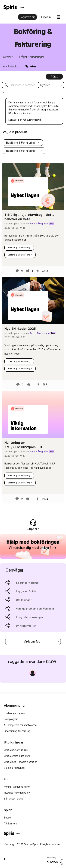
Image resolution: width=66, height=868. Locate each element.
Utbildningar (24, 600)
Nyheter (31, 66)
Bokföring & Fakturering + (22, 151)
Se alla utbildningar (15, 768)
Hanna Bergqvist (39, 223)
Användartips (11, 66)
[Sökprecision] (51, 85)
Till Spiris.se (10, 823)
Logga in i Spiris (26, 591)
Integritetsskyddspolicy (17, 793)
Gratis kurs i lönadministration (21, 762)
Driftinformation (26, 626)
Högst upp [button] (5, 859)
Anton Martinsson (40, 333)
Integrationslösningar (30, 617)
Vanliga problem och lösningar (35, 609)
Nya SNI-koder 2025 (20, 329)
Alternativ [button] (54, 78)
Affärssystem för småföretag (20, 725)
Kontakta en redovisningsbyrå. (25, 120)
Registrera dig (27, 17)
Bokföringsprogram (14, 713)
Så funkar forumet (28, 583)
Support (8, 818)
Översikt (8, 57)
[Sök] (33, 85)
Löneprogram (11, 719)
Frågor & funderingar (32, 57)
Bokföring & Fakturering (20, 143)
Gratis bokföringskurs (16, 750)
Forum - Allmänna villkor (17, 787)
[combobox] (33, 641)
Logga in (46, 17)
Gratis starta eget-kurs (17, 756)
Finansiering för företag (17, 731)
